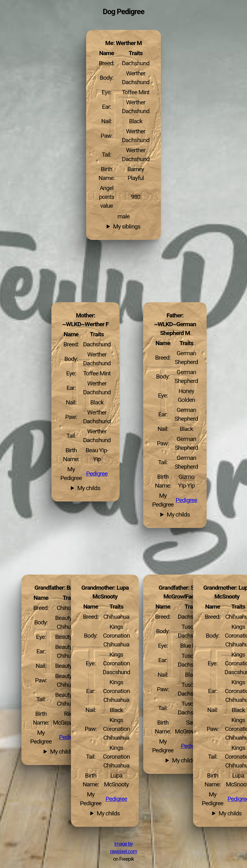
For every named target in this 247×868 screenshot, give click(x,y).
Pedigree (186, 500)
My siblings (127, 227)
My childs (178, 515)
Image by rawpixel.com (123, 848)
